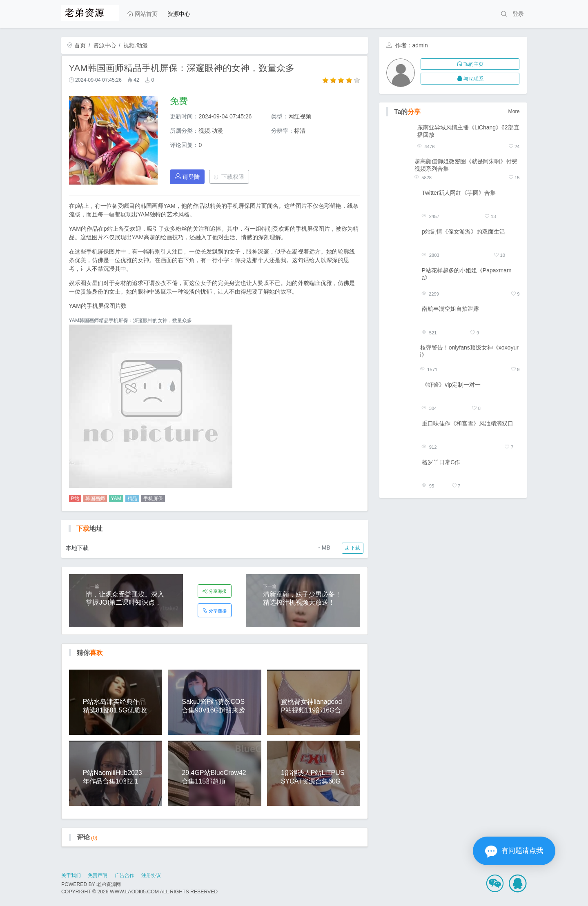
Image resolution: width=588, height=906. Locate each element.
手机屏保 (153, 499)
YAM (116, 499)
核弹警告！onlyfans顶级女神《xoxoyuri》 (469, 351)
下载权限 (229, 177)
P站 (75, 499)
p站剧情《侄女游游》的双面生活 (463, 232)
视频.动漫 (136, 45)
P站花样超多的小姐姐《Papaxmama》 (467, 274)
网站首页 (143, 14)
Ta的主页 (470, 64)
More (514, 111)
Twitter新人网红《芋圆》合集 (459, 193)
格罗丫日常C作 (441, 462)
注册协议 (151, 875)
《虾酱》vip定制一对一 (451, 385)
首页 (76, 45)
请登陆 (187, 177)
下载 (353, 548)
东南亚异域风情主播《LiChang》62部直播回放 (468, 131)
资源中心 (179, 14)
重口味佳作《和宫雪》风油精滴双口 (468, 423)
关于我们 (71, 875)
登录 (518, 14)
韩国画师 (95, 499)
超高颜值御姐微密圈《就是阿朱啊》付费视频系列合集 (466, 165)
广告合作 (125, 875)
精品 (132, 499)
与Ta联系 (470, 79)
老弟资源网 (109, 884)
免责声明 (98, 875)
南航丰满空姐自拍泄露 (450, 309)
